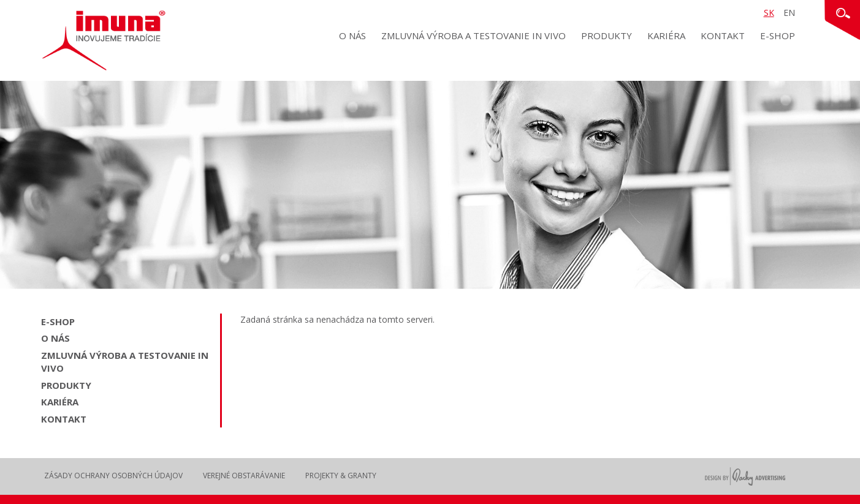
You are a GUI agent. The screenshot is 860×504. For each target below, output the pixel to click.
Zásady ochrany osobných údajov (113, 476)
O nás (352, 36)
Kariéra (666, 36)
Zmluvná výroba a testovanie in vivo (474, 36)
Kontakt (723, 36)
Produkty (607, 36)
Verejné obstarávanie (244, 476)
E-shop (778, 36)
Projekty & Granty (341, 476)
